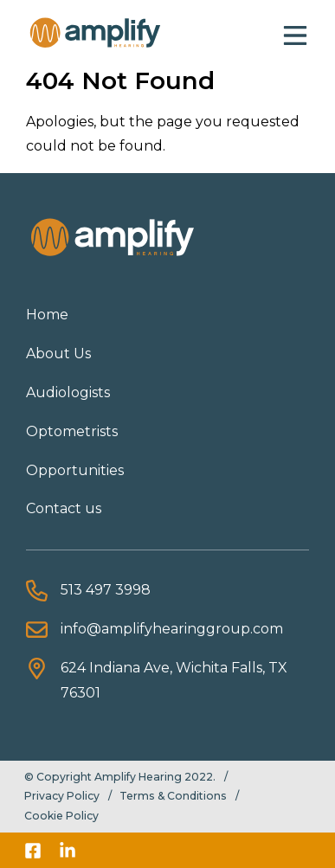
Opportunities (75, 470)
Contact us (64, 508)
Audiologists (68, 392)
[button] (295, 33)
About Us (58, 354)
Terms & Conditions (173, 796)
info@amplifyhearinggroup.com (172, 629)
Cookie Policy (61, 816)
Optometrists (72, 431)
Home (47, 315)
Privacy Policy (62, 796)
